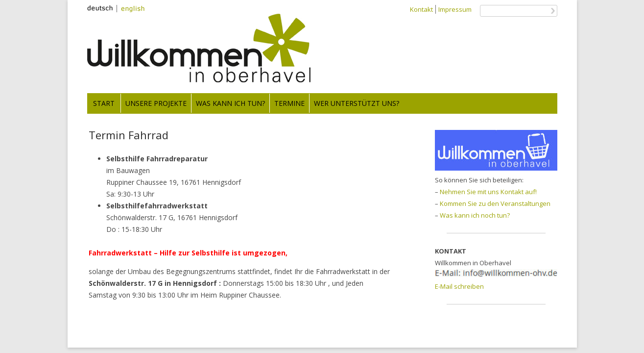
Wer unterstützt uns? (357, 103)
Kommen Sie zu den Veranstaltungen (495, 203)
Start (104, 103)
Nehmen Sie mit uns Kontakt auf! (488, 192)
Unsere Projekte (156, 103)
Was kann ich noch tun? (475, 215)
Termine (289, 103)
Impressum (455, 9)
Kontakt (421, 9)
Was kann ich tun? (230, 103)
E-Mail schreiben (459, 286)
